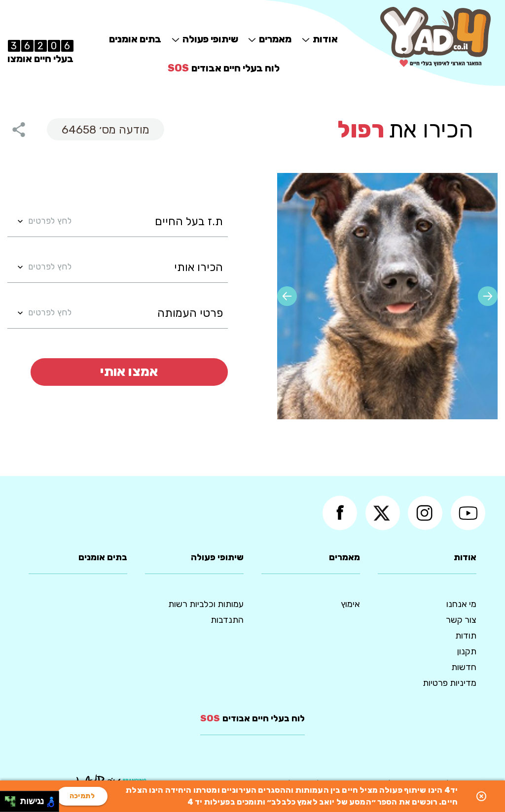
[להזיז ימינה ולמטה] (13, 804)
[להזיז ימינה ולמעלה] (13, 799)
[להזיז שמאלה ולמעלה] (8, 799)
